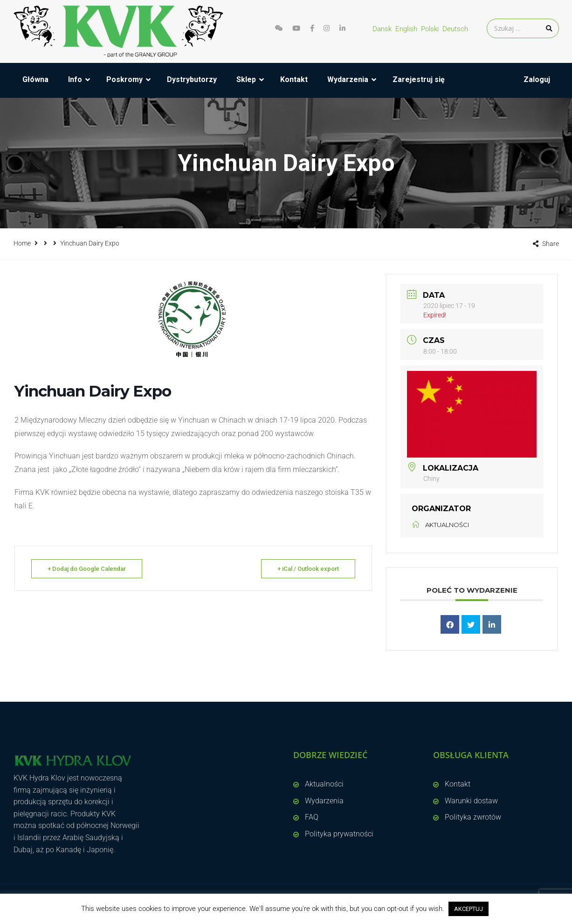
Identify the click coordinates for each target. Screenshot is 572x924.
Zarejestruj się (419, 79)
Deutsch (455, 29)
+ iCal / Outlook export (308, 569)
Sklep (246, 79)
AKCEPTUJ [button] (469, 909)
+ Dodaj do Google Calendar (87, 569)
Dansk (382, 29)
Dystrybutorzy (192, 79)
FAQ (312, 817)
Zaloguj (537, 79)
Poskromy (124, 79)
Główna (35, 79)
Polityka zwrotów (473, 817)
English (406, 29)
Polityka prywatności (339, 834)
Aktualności (324, 784)
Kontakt (294, 79)
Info (75, 79)
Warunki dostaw (471, 801)
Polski (430, 29)
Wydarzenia (348, 79)
